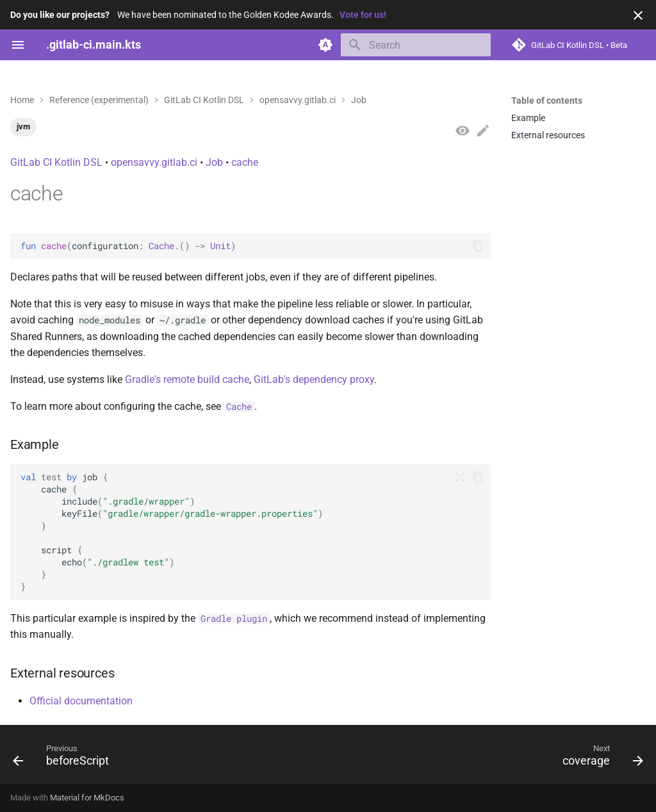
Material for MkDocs (87, 798)
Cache (161, 246)
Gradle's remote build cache (187, 379)
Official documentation (81, 701)
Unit (220, 246)
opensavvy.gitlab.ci (154, 162)
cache (245, 162)
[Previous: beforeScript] (64, 758)
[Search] (416, 45)
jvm (23, 126)
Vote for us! (363, 15)
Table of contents (547, 101)
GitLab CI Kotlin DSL (56, 162)
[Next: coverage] (599, 758)
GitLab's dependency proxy (314, 379)
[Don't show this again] (638, 15)
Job (214, 162)
